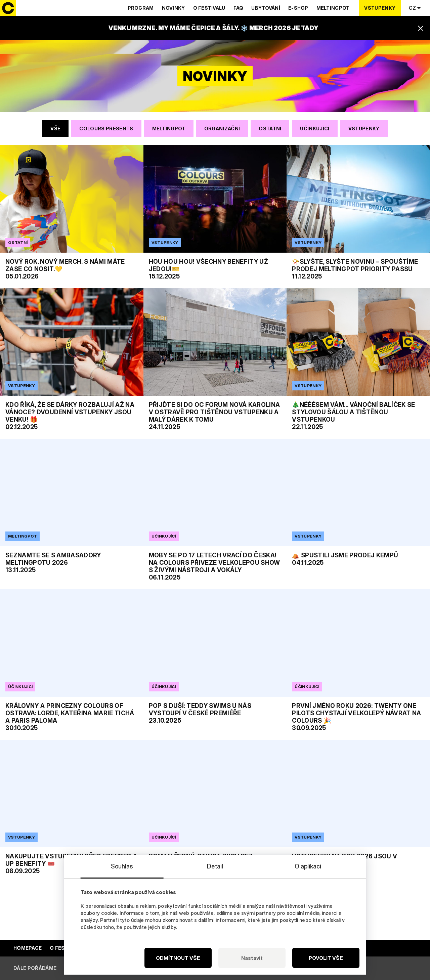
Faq (239, 8)
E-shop (298, 8)
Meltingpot (333, 8)
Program (141, 8)
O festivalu (209, 8)
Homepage (28, 948)
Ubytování (266, 8)
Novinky (174, 8)
